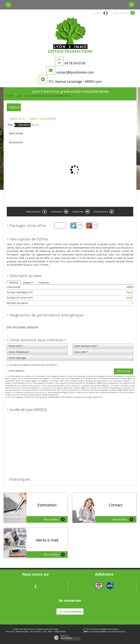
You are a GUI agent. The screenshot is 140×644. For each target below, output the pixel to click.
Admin (50, 632)
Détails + (28, 283)
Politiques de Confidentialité (48, 397)
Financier (44, 283)
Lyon (19, 96)
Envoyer (124, 371)
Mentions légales (22, 632)
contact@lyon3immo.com (75, 72)
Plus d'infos (54, 519)
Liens (44, 632)
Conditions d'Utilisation (74, 397)
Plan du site (10, 632)
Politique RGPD (60, 632)
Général (14, 283)
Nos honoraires (36, 632)
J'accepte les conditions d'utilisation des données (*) (33, 365)
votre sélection (121, 13)
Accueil (10, 96)
